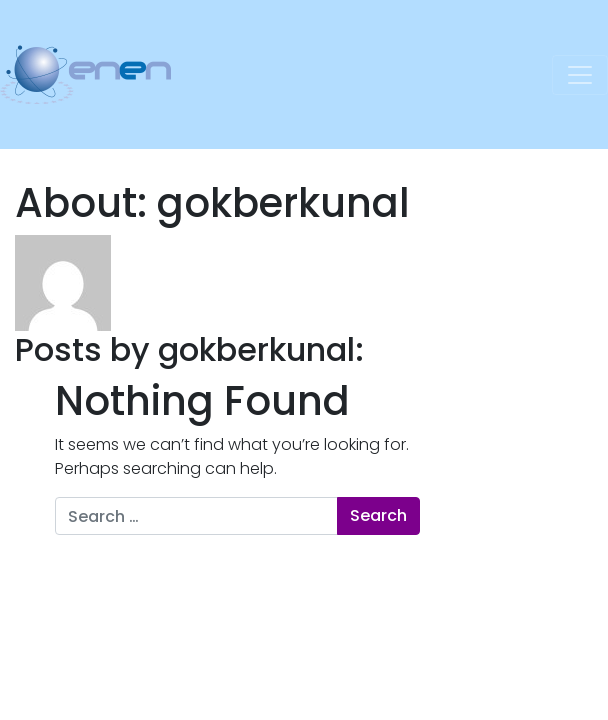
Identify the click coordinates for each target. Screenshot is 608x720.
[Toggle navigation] (580, 75)
